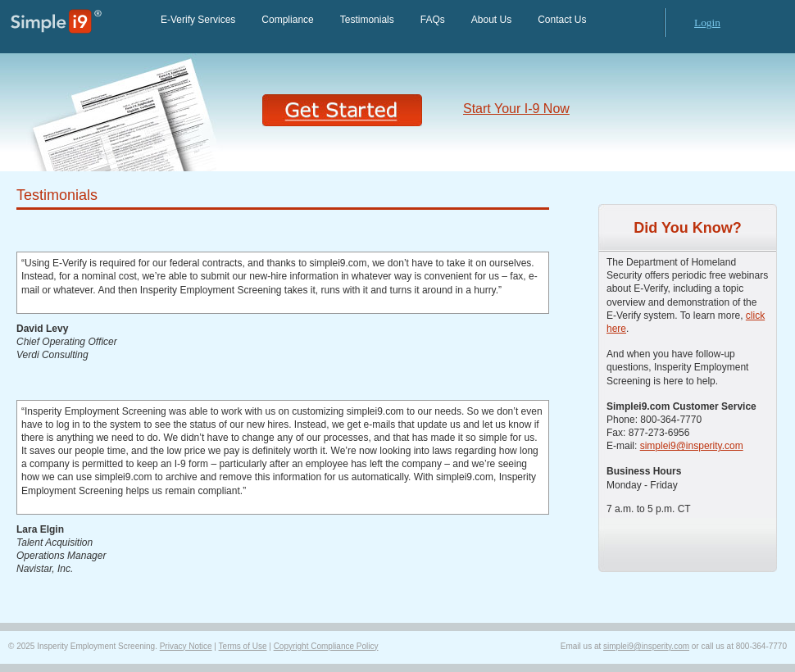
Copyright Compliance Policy (326, 646)
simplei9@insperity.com (692, 446)
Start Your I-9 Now (516, 109)
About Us (491, 20)
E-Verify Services (198, 20)
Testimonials (367, 20)
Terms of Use (243, 646)
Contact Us (562, 20)
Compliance (287, 20)
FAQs (433, 20)
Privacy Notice (186, 646)
